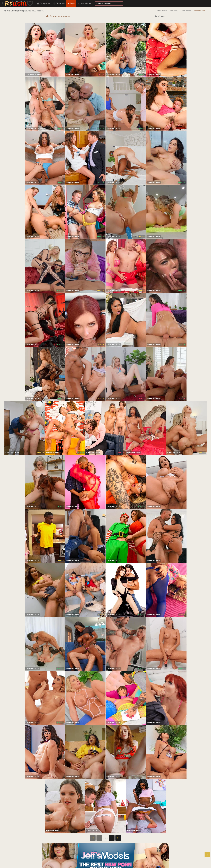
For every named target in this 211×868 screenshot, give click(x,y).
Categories (44, 3)
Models (83, 3)
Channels (59, 3)
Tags (71, 3)
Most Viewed (186, 11)
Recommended (200, 11)
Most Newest (162, 11)
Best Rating (174, 11)
